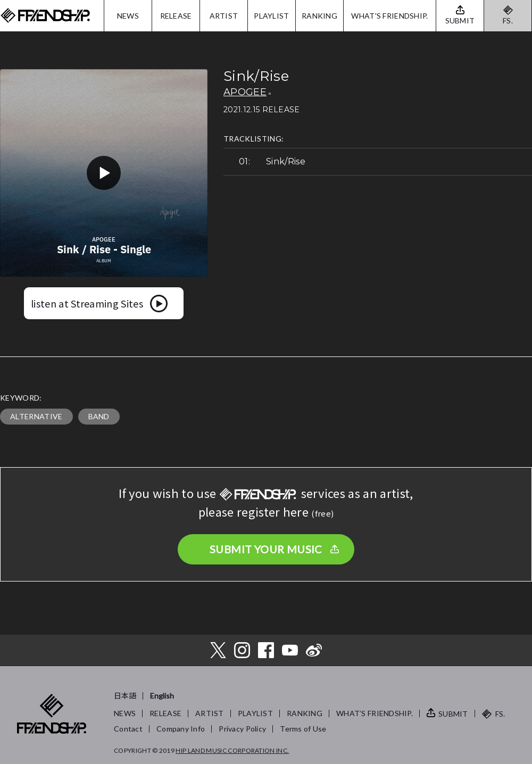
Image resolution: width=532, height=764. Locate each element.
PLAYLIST (271, 16)
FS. (508, 20)
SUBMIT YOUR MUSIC (266, 549)
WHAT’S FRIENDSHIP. (375, 713)
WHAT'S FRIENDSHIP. (389, 16)
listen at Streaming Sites (87, 303)
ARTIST (224, 16)
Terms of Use (303, 729)
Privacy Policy (242, 729)
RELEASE (176, 16)
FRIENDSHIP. (45, 16)
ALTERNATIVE (36, 416)
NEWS (128, 16)
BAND (99, 416)
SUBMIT (453, 714)
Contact (128, 729)
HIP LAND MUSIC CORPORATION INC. (232, 750)
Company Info (181, 729)
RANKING (319, 16)
